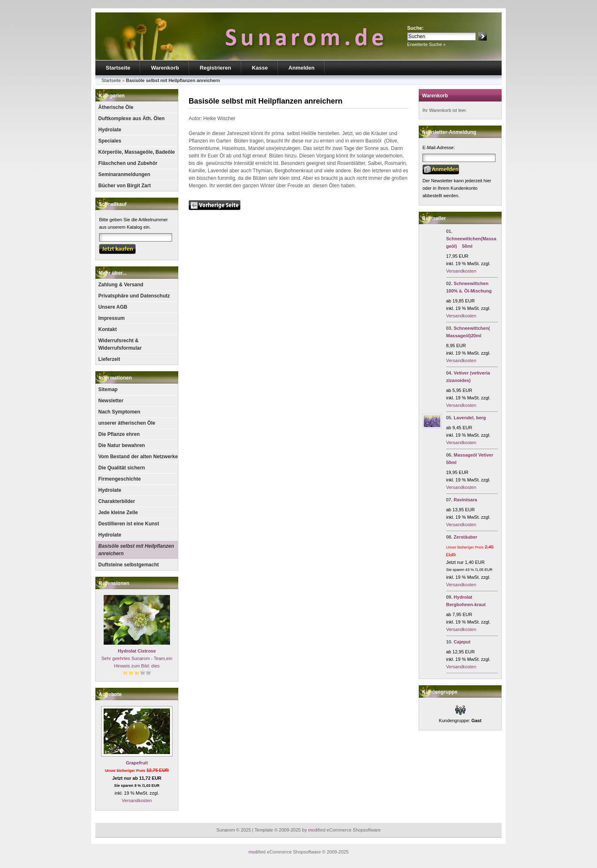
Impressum (112, 318)
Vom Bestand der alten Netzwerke (138, 457)
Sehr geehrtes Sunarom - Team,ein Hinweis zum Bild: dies (137, 658)
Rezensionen (114, 583)
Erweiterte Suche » (426, 44)
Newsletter (111, 401)
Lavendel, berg (470, 418)
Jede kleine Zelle (118, 513)
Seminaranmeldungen (124, 174)
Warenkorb (165, 68)
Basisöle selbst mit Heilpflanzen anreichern (136, 550)
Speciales (110, 141)
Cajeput (462, 642)
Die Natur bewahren (122, 445)
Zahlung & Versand (121, 285)
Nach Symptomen (119, 412)
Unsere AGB (113, 307)
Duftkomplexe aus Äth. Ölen (131, 118)
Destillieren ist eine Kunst (129, 524)
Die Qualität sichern (122, 468)
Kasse (260, 68)
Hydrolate (110, 130)
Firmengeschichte (120, 479)
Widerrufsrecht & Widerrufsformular (120, 344)
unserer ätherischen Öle (127, 423)
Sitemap (108, 389)
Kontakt (108, 329)
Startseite (118, 68)
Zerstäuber (465, 537)
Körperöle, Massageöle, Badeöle (137, 152)
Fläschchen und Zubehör (128, 163)
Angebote (110, 694)
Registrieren (216, 68)
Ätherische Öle (116, 107)
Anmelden (302, 68)
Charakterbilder (117, 501)
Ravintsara (465, 500)
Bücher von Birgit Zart (125, 186)
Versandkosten (137, 800)
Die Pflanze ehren (119, 434)
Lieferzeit (109, 359)
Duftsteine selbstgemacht (129, 565)
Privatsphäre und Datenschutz (134, 296)
